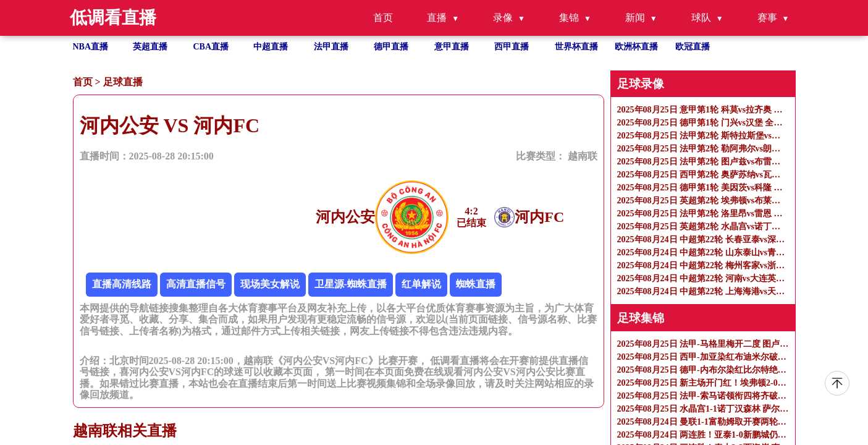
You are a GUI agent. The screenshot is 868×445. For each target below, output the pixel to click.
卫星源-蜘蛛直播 (351, 284)
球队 (701, 18)
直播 (437, 18)
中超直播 (271, 47)
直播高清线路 (122, 284)
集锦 (569, 18)
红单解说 (421, 284)
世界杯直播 (576, 47)
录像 (503, 18)
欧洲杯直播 (636, 47)
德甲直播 (391, 47)
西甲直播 (512, 47)
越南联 (583, 156)
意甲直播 (452, 47)
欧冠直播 (693, 47)
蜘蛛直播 (476, 284)
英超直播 (150, 47)
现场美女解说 (270, 284)
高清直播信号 (196, 284)
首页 (383, 18)
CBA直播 (211, 47)
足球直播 (123, 82)
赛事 (767, 18)
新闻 (635, 18)
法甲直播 (331, 47)
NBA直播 (91, 47)
